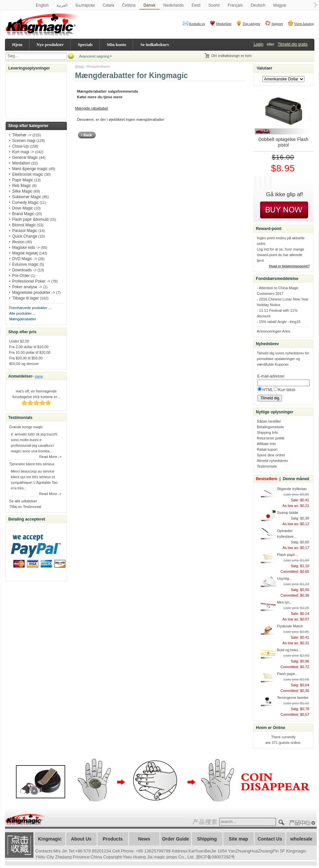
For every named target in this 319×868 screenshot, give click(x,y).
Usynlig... (284, 578)
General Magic (25, 158)
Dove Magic (23, 208)
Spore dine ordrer (271, 455)
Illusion (18, 242)
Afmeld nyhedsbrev (272, 461)
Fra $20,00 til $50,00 (26, 358)
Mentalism (21, 163)
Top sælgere (251, 23)
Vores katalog (304, 23)
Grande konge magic (26, 427)
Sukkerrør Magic (27, 197)
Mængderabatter (23, 319)
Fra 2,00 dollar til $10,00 (29, 347)
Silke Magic (22, 191)
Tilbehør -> (22, 135)
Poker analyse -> (27, 287)
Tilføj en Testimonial (25, 507)
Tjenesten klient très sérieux (32, 464)
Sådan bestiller (269, 421)
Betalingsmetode (270, 427)
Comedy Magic (25, 203)
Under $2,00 (19, 341)
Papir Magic (23, 180)
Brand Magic (23, 214)
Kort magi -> (23, 152)
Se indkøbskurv (155, 45)
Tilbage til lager (26, 298)
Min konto (116, 45)
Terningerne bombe (293, 698)
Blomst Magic (24, 225)
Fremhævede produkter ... (30, 308)
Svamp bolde (288, 513)
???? (303, 823)
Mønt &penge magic (30, 169)
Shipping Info (267, 433)
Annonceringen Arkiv (273, 331)
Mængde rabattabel (92, 108)
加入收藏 (19, 845)
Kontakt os (197, 23)
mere (39, 376)
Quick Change (25, 236)
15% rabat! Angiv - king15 (280, 322)
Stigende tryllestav (292, 489)
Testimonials (267, 466)
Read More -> (50, 457)
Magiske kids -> (26, 248)
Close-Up (21, 146)
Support (277, 23)
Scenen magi (24, 141)
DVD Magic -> (25, 259)
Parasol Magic (25, 231)
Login (259, 44)
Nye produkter (50, 45)
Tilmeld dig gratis (293, 44)
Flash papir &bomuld (30, 219)
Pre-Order (21, 276)
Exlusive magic (25, 264)
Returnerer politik (271, 438)
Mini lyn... (285, 602)
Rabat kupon (267, 449)
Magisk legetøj (25, 253)
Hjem (17, 45)
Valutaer (265, 68)
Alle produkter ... (23, 313)
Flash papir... (287, 555)
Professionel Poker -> (31, 281)
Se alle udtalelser (23, 501)
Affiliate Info (266, 444)
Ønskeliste (224, 23)
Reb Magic (22, 186)
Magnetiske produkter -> (34, 293)
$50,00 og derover (24, 364)
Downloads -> (24, 270)
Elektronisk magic (28, 174)
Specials (85, 45)
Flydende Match (290, 626)
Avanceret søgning (94, 56)
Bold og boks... (289, 650)
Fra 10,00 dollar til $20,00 (30, 352)
